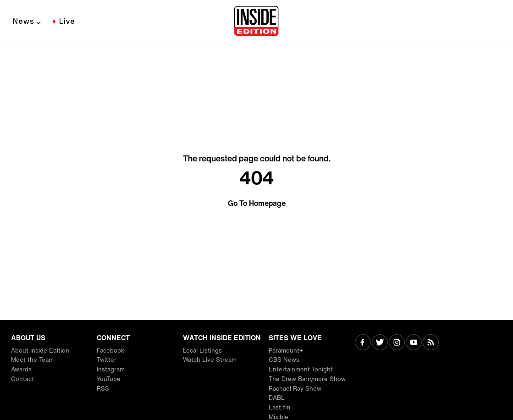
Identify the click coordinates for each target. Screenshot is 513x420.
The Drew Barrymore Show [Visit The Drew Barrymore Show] (307, 379)
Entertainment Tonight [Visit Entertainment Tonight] (301, 369)
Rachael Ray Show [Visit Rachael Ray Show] (295, 389)
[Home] (256, 22)
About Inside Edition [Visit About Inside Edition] (40, 351)
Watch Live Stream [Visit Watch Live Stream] (210, 360)
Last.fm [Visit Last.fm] (279, 407)
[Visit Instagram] (397, 343)
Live (67, 21)
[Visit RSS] (431, 343)
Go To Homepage (257, 203)
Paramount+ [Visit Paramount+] (286, 351)
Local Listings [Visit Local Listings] (202, 351)
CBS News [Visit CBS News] (284, 360)
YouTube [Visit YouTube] (109, 379)
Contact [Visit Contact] (22, 379)
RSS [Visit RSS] (103, 389)
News (24, 21)
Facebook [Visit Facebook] (110, 351)
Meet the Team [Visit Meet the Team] (32, 360)
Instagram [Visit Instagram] (111, 369)
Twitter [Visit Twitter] (107, 360)
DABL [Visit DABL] (277, 398)
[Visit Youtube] (414, 343)
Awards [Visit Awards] (21, 369)
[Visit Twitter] (380, 343)
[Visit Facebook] (363, 343)
